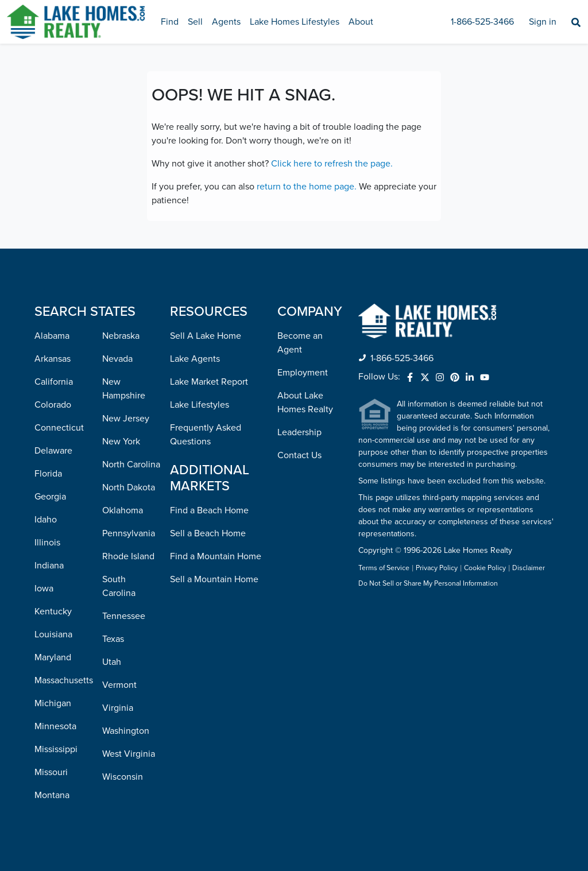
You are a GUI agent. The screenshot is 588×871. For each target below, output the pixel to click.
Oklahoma (123, 510)
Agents (226, 22)
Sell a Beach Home (208, 533)
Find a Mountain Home (216, 556)
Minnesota (55, 726)
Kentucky (53, 611)
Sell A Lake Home (206, 336)
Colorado (53, 405)
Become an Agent (300, 343)
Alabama (52, 336)
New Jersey (126, 419)
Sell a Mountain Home (214, 579)
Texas (113, 639)
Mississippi (56, 749)
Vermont (119, 685)
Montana (52, 795)
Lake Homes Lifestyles (295, 22)
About (361, 22)
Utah (112, 662)
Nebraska (121, 336)
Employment (303, 373)
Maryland (53, 657)
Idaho (46, 520)
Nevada (117, 359)
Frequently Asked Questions (206, 435)
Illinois (47, 543)
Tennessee (124, 616)
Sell (195, 22)
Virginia (118, 708)
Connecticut (59, 428)
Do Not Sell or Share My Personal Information (428, 584)
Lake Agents (195, 359)
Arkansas (53, 359)
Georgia (50, 497)
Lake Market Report (209, 382)
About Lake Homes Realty (305, 402)
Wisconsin (123, 777)
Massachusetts (64, 680)
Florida (48, 474)
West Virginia (129, 754)
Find (170, 22)
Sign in (543, 22)
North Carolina (131, 464)
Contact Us (299, 455)
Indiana (49, 566)
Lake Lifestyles (200, 405)
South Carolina (119, 586)
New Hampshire (124, 389)
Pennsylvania (129, 533)
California (54, 382)
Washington (126, 731)
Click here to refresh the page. (332, 164)
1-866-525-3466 (482, 22)
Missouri (51, 772)
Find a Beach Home (209, 510)
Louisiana (53, 634)
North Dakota (129, 487)
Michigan (53, 703)
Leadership (299, 432)
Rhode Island (128, 556)
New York (121, 442)
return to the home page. (307, 187)
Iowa (44, 589)
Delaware (53, 451)
